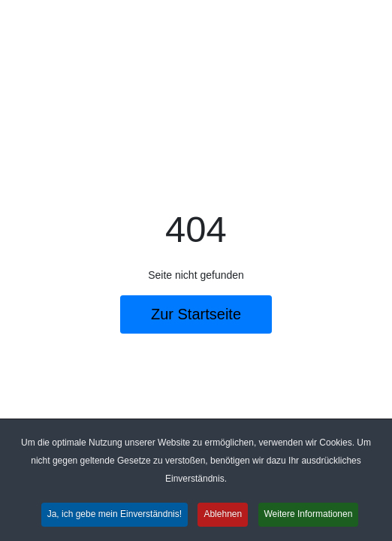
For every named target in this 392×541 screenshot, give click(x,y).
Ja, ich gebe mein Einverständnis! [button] (115, 515)
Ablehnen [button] (223, 515)
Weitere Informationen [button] (309, 515)
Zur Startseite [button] (196, 314)
